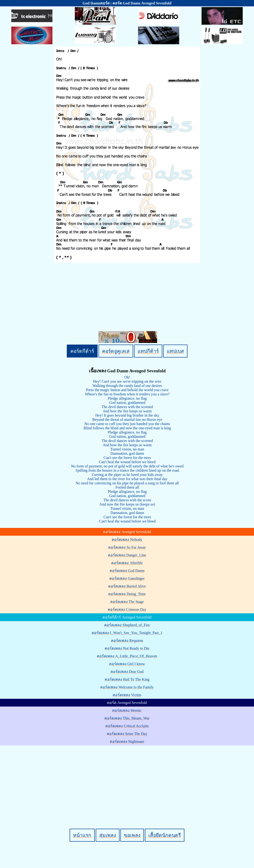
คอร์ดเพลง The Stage (127, 602)
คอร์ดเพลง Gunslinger (127, 578)
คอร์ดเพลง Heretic (127, 710)
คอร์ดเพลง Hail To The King (127, 679)
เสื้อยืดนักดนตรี (165, 835)
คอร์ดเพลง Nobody (127, 540)
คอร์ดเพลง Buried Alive (127, 586)
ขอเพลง (132, 835)
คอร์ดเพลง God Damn (127, 571)
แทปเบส (175, 351)
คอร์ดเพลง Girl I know (127, 664)
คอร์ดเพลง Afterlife (127, 563)
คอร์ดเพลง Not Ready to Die (127, 648)
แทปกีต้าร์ (148, 351)
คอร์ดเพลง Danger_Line (127, 555)
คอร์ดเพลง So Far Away (127, 547)
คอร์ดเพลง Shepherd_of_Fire (127, 625)
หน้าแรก (82, 835)
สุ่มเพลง (108, 835)
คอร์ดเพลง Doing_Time (127, 594)
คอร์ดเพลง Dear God (127, 672)
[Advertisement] (128, 779)
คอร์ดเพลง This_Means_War (127, 718)
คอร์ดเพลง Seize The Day (127, 734)
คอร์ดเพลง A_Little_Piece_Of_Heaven (127, 656)
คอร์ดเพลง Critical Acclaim (127, 726)
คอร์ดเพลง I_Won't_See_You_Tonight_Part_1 (127, 633)
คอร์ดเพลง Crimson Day (127, 609)
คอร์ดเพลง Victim (127, 695)
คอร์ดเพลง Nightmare (127, 741)
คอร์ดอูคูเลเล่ (116, 351)
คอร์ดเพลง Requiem (127, 641)
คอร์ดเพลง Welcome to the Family (127, 687)
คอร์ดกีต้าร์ (82, 351)
